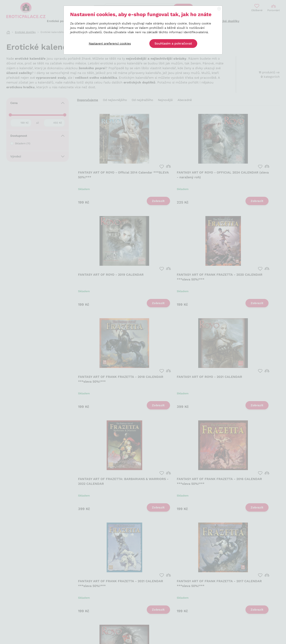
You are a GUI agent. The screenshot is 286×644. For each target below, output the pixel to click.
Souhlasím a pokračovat (173, 43)
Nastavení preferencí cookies (110, 44)
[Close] (219, 9)
